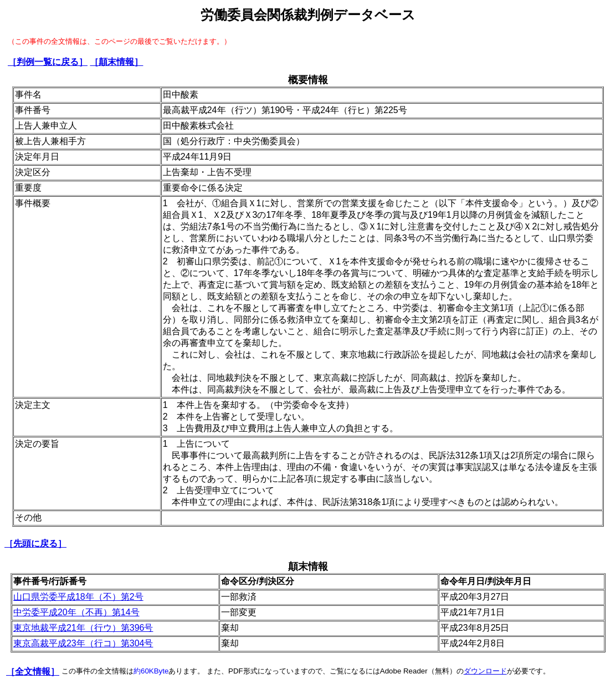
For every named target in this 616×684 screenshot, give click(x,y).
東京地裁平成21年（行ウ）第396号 (83, 628)
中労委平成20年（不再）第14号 (76, 612)
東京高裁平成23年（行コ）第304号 (83, 643)
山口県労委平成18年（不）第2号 (78, 597)
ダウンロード (485, 671)
